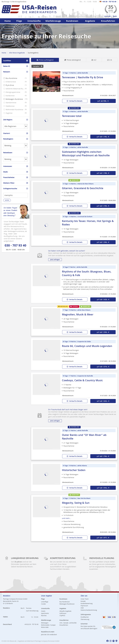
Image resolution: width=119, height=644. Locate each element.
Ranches (44, 615)
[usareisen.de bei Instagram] (111, 641)
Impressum (84, 606)
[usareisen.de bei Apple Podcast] (116, 641)
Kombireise (10, 96)
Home (8, 21)
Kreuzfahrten (108, 21)
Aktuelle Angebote (65, 611)
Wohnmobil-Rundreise (14, 110)
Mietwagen (45, 623)
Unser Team (85, 599)
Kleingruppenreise (13, 92)
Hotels (43, 611)
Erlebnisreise (11, 82)
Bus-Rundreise (11, 78)
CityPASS (62, 615)
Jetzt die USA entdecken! (49, 634)
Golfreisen (63, 613)
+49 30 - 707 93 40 (108, 2)
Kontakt (108, 16)
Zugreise (9, 113)
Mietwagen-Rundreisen (67, 604)
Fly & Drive (10, 85)
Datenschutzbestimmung (89, 610)
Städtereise (10, 106)
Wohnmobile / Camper (48, 625)
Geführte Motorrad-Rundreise (15, 89)
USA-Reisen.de (12, 641)
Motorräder (45, 627)
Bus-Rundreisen (65, 602)
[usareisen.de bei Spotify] (113, 641)
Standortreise (11, 103)
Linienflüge (45, 602)
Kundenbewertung (87, 603)
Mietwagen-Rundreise (14, 99)
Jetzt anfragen (55, 260)
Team (115, 16)
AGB (82, 608)
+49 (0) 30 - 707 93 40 (31, 624)
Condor (44, 604)
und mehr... (67, 518)
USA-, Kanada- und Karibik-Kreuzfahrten (68, 624)
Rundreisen (72, 21)
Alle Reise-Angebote (17, 53)
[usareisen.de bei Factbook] (107, 641)
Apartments (45, 613)
